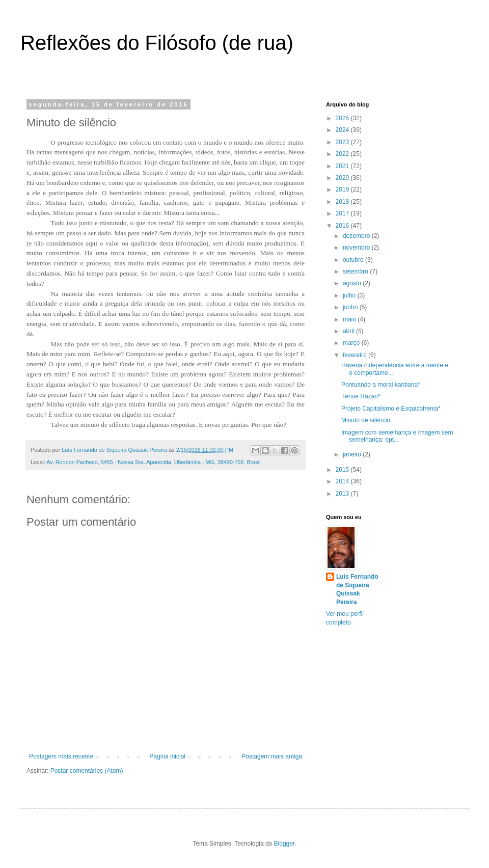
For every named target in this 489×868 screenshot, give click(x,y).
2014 (343, 481)
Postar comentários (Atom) (87, 771)
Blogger (284, 844)
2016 (343, 226)
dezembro (357, 236)
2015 (343, 470)
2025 (343, 118)
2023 (343, 142)
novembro (357, 248)
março (352, 343)
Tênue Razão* (361, 396)
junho (351, 307)
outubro (354, 260)
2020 (343, 178)
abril (349, 331)
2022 (343, 154)
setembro (356, 272)
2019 (343, 189)
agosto (353, 283)
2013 (343, 494)
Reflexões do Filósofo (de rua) (157, 43)
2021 (343, 166)
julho (350, 295)
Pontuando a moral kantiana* (381, 385)
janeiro (353, 454)
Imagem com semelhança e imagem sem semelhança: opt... (397, 436)
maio (350, 319)
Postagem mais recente (61, 756)
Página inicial (167, 756)
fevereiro (356, 355)
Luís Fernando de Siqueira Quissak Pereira (357, 589)
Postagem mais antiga (272, 756)
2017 (343, 213)
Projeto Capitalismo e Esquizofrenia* (391, 409)
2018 (343, 202)
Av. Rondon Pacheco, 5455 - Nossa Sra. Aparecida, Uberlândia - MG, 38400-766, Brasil (153, 462)
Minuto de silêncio (366, 420)
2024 (343, 130)
